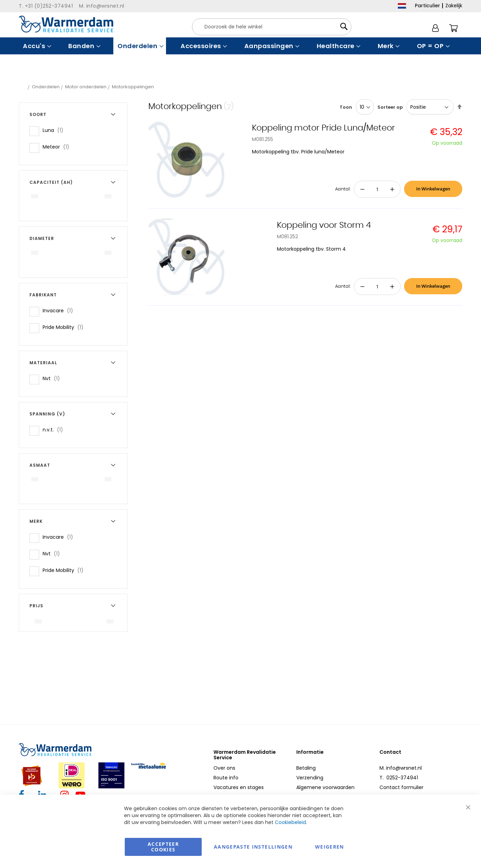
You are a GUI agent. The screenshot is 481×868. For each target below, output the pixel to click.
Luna (55, 130)
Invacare (60, 310)
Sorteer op (390, 107)
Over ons (224, 768)
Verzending (310, 778)
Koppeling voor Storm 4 (324, 225)
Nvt (53, 378)
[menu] (240, 46)
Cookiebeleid (290, 822)
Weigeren (330, 847)
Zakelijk (454, 6)
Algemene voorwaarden (325, 787)
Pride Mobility (65, 327)
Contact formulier (401, 787)
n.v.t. (55, 429)
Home (23, 87)
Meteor (58, 147)
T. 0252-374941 (399, 778)
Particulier (427, 6)
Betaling (306, 768)
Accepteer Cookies (163, 847)
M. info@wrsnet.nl (401, 768)
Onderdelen (46, 87)
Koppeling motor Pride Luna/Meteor (323, 128)
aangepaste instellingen (253, 847)
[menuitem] (36, 46)
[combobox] (272, 27)
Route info (226, 778)
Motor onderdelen (86, 87)
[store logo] (66, 24)
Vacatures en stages (239, 787)
